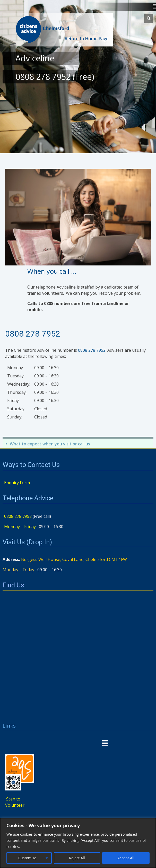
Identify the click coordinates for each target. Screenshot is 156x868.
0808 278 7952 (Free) (55, 77)
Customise (27, 858)
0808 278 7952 (33, 334)
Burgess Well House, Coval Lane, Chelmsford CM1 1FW (74, 559)
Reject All (77, 858)
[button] (78, 743)
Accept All (126, 858)
